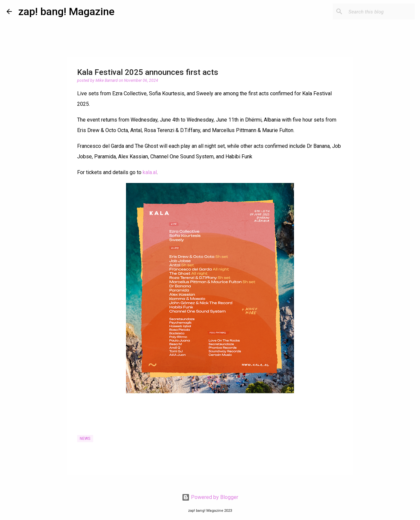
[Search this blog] (380, 11)
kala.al (150, 172)
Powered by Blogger (210, 497)
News (85, 439)
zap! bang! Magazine (66, 11)
